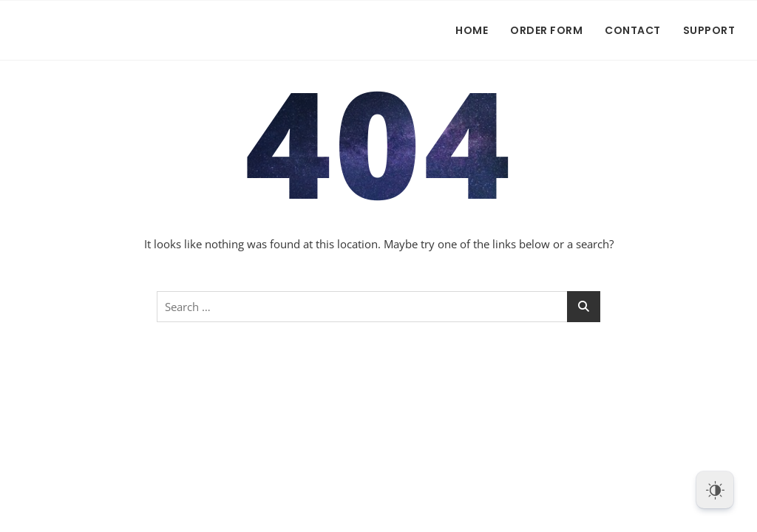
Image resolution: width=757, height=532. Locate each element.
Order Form (546, 30)
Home (472, 30)
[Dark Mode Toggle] (715, 490)
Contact (633, 30)
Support (709, 30)
